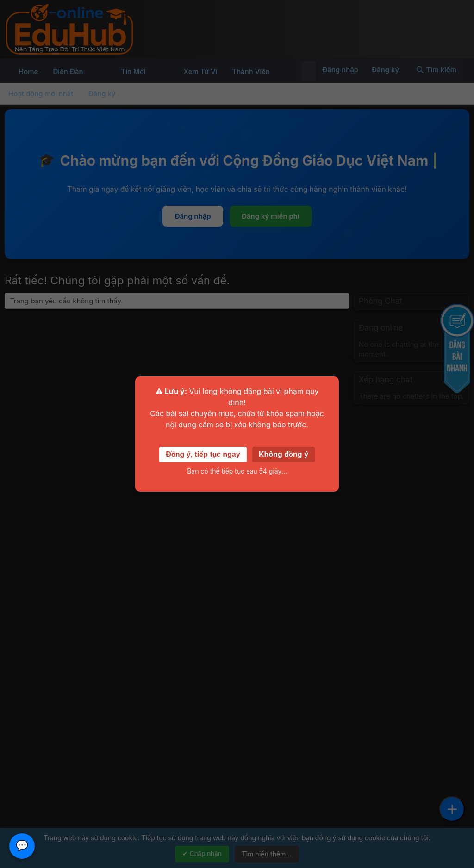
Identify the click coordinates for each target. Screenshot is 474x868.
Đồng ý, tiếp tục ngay (203, 454)
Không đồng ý (284, 454)
